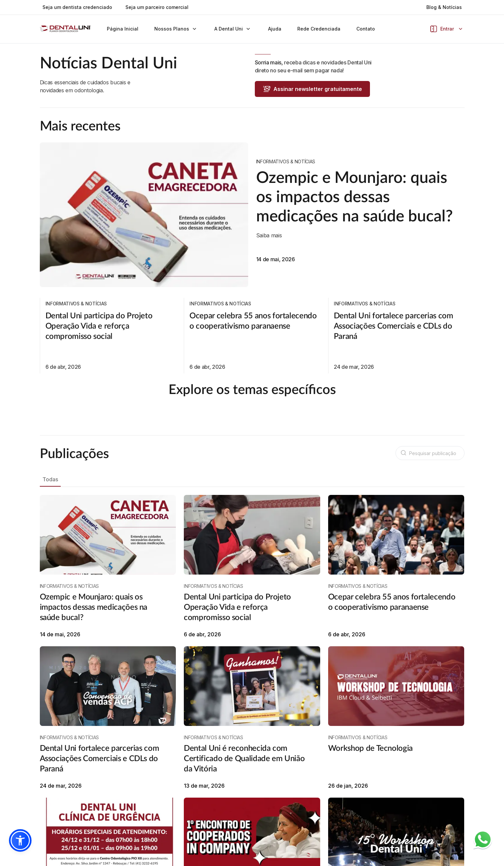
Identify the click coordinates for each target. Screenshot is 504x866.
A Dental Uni (233, 29)
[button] (20, 840)
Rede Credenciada (319, 29)
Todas (50, 495)
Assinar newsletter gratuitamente (312, 89)
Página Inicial (123, 29)
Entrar (447, 29)
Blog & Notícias (444, 7)
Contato (366, 29)
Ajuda (275, 29)
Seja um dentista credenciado (77, 7)
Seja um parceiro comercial (157, 7)
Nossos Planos (176, 29)
